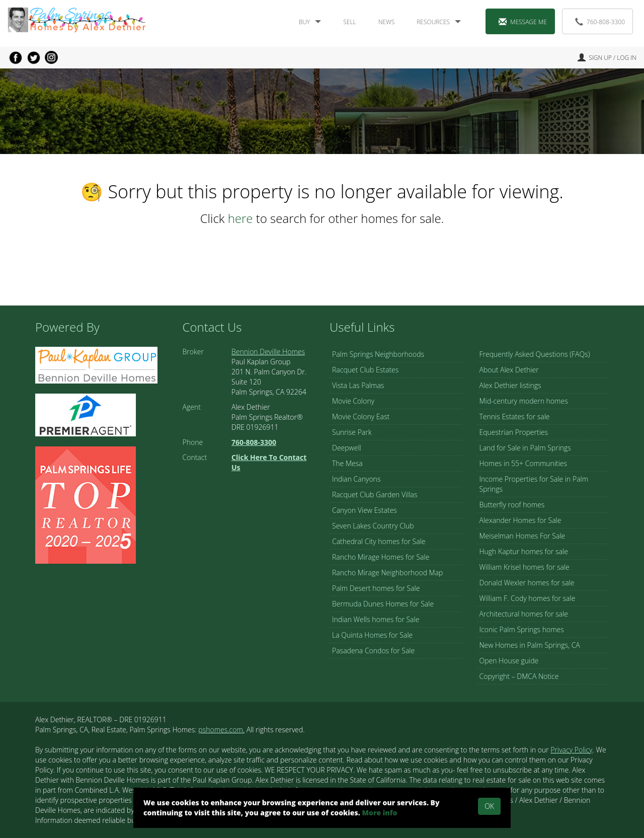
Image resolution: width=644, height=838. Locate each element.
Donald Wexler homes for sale (527, 583)
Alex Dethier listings (510, 385)
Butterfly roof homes (512, 505)
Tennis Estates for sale (515, 416)
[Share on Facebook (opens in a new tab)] (16, 57)
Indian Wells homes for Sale (376, 619)
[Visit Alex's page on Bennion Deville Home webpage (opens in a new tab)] (96, 364)
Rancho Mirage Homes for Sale (381, 557)
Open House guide (509, 661)
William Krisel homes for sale (525, 567)
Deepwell (347, 448)
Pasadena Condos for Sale (373, 651)
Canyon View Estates (365, 510)
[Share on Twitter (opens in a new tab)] (34, 57)
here (240, 218)
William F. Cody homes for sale (528, 598)
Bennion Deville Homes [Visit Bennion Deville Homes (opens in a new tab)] (268, 352)
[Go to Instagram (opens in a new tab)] (51, 57)
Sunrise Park (352, 432)
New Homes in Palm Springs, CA (530, 645)
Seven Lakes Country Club (373, 526)
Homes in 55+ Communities (524, 463)
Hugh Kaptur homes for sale (524, 551)
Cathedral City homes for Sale (379, 541)
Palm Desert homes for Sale (376, 588)
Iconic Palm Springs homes (522, 629)
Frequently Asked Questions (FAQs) (535, 354)
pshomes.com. (221, 730)
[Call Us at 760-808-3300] (254, 442)
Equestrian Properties (514, 432)
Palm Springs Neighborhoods (378, 354)
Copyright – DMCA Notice (519, 676)
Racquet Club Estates (365, 370)
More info (379, 813)
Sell (349, 22)
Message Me (523, 22)
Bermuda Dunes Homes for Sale (383, 604)
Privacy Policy (571, 750)
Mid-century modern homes (524, 401)
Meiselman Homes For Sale (522, 536)
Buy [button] (310, 22)
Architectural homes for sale (524, 614)
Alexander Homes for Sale (520, 520)
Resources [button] (439, 22)
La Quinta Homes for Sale (372, 635)
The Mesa (347, 463)
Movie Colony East (361, 416)
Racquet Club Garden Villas (375, 494)
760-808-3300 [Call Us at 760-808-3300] (600, 22)
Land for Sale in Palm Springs (525, 448)
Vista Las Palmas (358, 385)
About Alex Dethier (509, 370)
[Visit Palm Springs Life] (86, 504)
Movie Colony (353, 401)
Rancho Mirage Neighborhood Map (387, 573)
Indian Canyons (356, 479)
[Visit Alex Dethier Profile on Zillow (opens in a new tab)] (86, 414)
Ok (489, 806)
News (387, 22)
